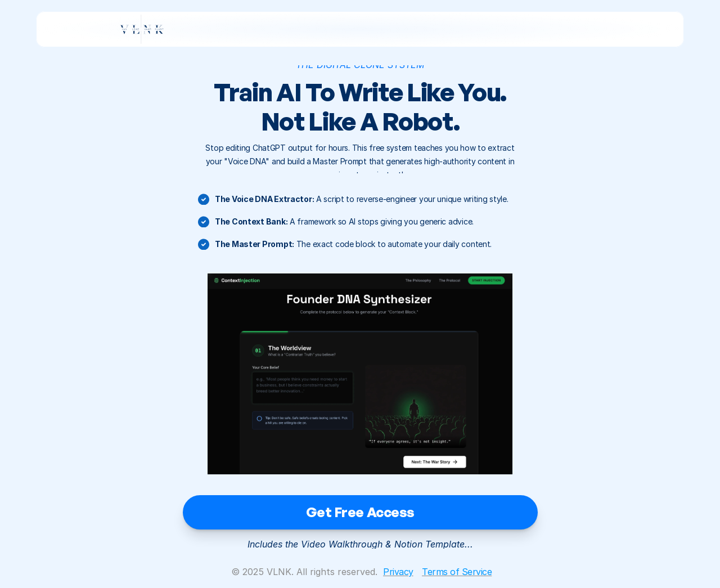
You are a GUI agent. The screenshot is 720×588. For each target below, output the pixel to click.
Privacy (398, 572)
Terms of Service (457, 572)
